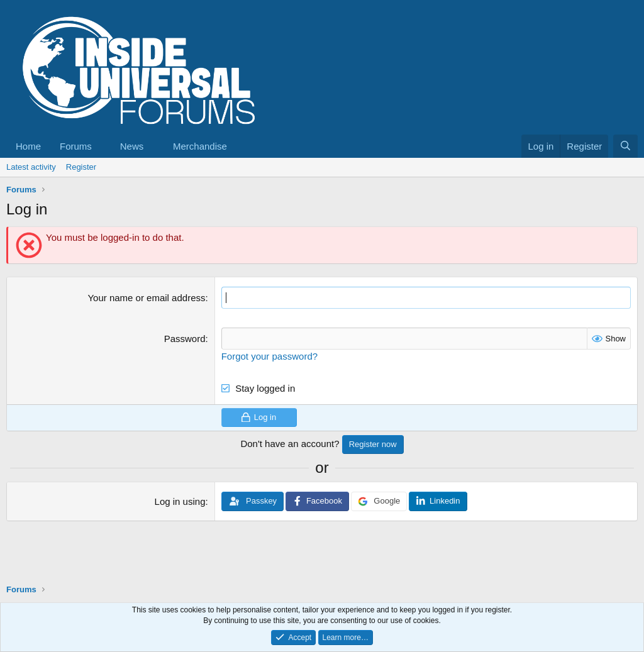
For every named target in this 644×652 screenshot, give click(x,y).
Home (28, 146)
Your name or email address (146, 298)
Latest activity (31, 167)
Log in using (180, 501)
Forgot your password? (269, 356)
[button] (102, 146)
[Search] (625, 146)
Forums (76, 146)
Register (81, 167)
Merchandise (200, 146)
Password (185, 339)
